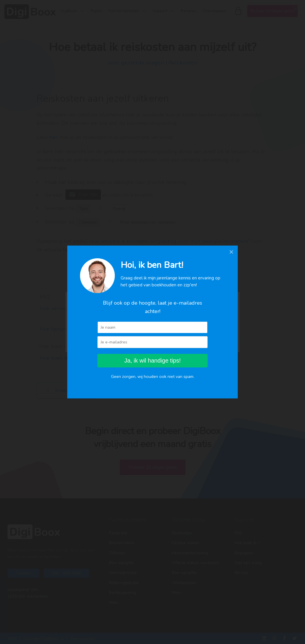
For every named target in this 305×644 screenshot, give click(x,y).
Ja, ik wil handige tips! (153, 361)
